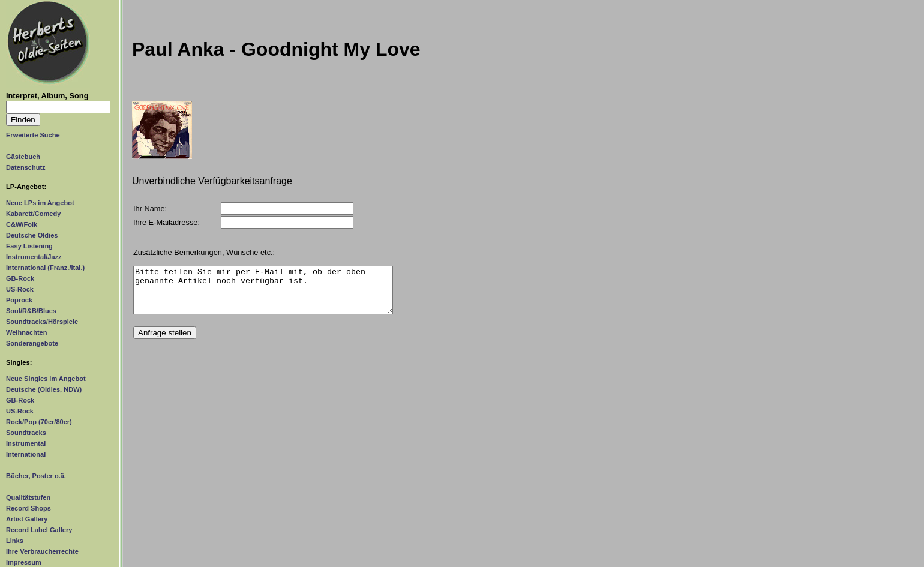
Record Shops (28, 508)
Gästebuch (23, 157)
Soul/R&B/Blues (31, 311)
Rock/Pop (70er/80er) (39, 422)
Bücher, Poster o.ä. (36, 476)
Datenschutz (26, 167)
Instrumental (26, 443)
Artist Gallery (27, 519)
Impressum (24, 562)
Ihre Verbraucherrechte (42, 551)
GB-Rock (20, 278)
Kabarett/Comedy (33, 214)
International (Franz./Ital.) (45, 268)
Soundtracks (26, 433)
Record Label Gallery (39, 530)
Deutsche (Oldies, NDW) (44, 389)
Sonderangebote (32, 343)
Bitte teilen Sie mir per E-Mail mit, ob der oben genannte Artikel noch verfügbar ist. (263, 295)
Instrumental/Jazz (34, 257)
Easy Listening (29, 246)
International (26, 454)
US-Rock (20, 289)
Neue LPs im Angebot (40, 203)
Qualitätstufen (28, 497)
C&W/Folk (22, 224)
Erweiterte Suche (33, 135)
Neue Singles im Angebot (46, 379)
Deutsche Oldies (32, 235)
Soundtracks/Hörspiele (42, 322)
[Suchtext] (58, 107)
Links (15, 541)
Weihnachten (26, 332)
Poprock (19, 300)
